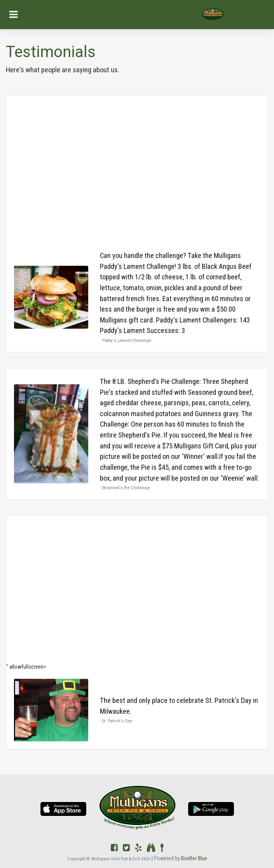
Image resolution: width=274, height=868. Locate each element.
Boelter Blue (194, 858)
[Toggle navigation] (13, 15)
